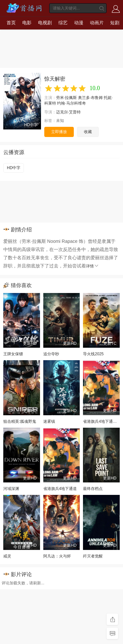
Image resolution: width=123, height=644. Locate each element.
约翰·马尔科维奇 (71, 103)
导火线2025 (93, 354)
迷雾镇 (49, 421)
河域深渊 (11, 489)
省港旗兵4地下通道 (60, 489)
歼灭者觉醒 (93, 556)
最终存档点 (93, 489)
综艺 (63, 23)
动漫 (79, 23)
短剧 (115, 23)
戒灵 (7, 556)
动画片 (97, 23)
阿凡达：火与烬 (57, 556)
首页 (11, 23)
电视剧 (45, 23)
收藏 (88, 132)
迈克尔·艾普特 (68, 112)
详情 (92, 266)
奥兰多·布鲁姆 (90, 98)
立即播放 (59, 132)
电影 (27, 23)
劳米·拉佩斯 (66, 98)
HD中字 (14, 168)
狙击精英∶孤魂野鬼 (20, 421)
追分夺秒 (51, 354)
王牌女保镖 (13, 354)
